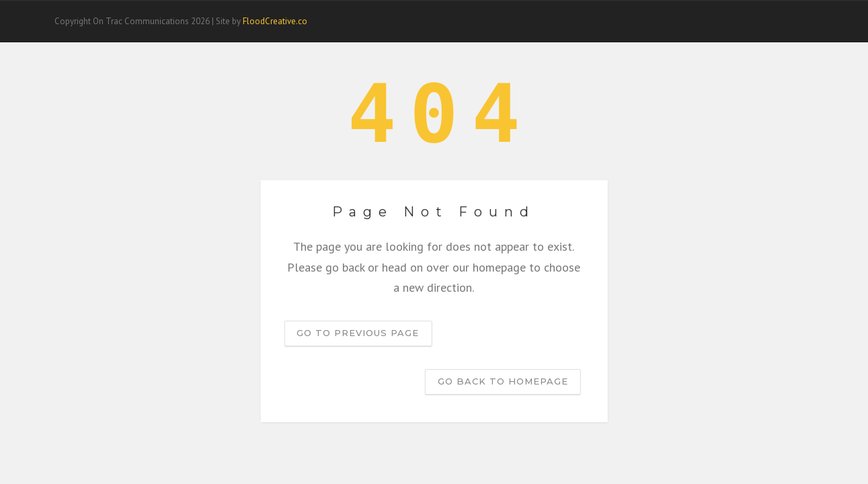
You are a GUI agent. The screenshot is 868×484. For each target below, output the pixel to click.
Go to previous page (358, 333)
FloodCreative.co (275, 21)
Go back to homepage (503, 381)
